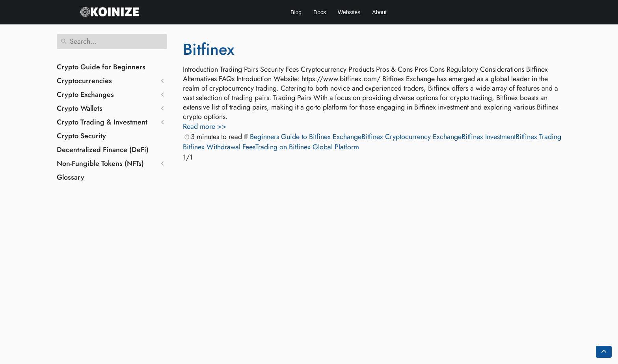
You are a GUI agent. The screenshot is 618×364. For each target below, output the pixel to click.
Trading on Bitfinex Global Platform (307, 147)
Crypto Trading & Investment (102, 122)
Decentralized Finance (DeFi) (103, 150)
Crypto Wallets (80, 108)
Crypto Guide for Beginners (101, 67)
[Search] (112, 42)
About (379, 12)
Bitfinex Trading (538, 137)
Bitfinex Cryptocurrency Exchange (411, 137)
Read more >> (205, 126)
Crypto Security (81, 136)
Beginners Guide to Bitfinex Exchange (306, 137)
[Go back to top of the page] (604, 352)
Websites (349, 12)
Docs (320, 12)
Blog (296, 12)
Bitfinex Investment (489, 137)
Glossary (71, 177)
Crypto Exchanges (85, 95)
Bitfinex (209, 49)
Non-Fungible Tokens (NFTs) (100, 163)
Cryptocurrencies (84, 81)
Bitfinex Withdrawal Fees (219, 147)
